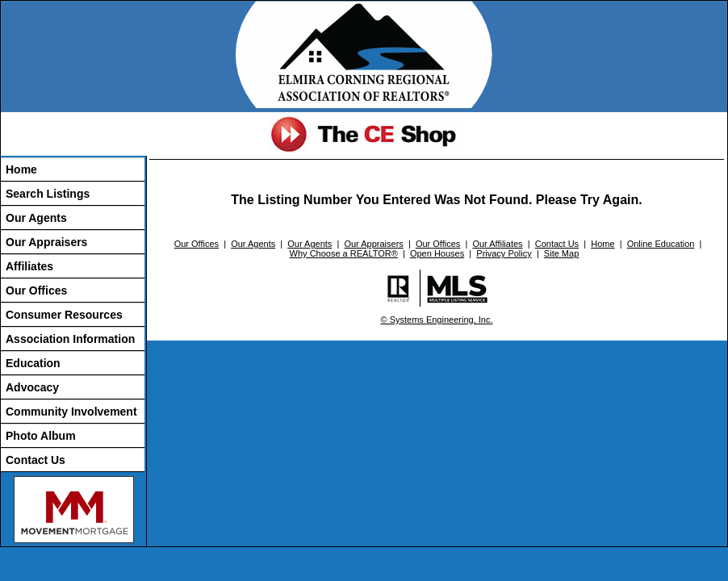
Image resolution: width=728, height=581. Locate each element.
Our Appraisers (46, 242)
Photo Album (41, 436)
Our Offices (36, 290)
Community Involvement (71, 412)
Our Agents (36, 218)
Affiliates (29, 266)
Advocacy (32, 387)
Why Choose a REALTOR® (344, 253)
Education (33, 363)
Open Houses (437, 253)
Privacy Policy (504, 253)
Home (21, 169)
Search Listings (48, 194)
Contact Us (36, 460)
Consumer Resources (64, 315)
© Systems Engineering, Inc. (437, 320)
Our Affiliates (497, 244)
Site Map (561, 253)
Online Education (661, 244)
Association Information (70, 339)
